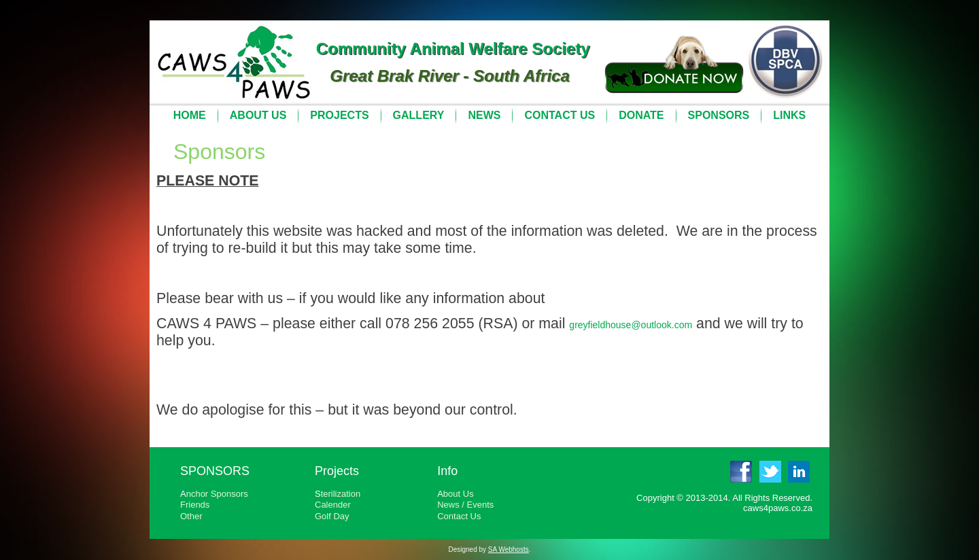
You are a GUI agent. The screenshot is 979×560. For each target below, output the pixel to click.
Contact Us (560, 115)
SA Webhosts (509, 549)
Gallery (419, 115)
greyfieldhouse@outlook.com (631, 325)
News (484, 115)
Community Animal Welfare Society (453, 49)
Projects (339, 115)
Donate (641, 115)
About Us (258, 115)
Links (789, 115)
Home (190, 115)
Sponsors (719, 115)
